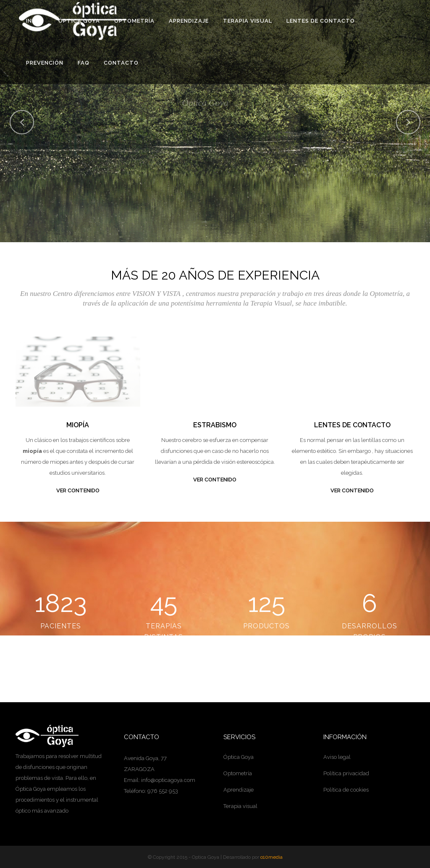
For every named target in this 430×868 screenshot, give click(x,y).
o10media (271, 857)
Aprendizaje (239, 790)
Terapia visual (240, 806)
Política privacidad (346, 773)
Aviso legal (337, 757)
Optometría (238, 773)
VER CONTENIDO (78, 490)
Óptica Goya (239, 757)
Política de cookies (346, 790)
